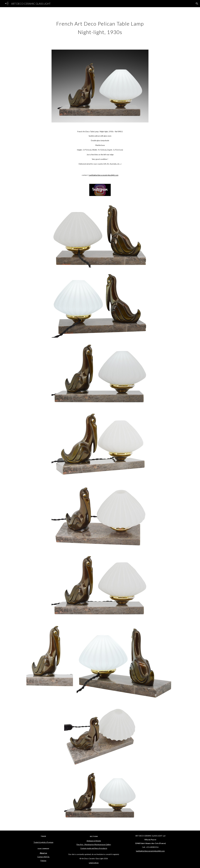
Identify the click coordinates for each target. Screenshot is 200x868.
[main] (100, 27)
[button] (197, 4)
